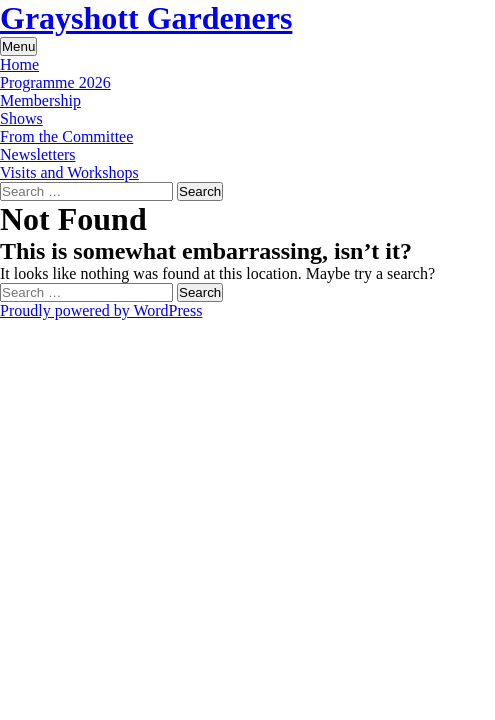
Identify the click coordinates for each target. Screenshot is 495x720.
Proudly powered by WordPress (101, 310)
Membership (40, 100)
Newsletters (38, 154)
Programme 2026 (55, 82)
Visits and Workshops (69, 172)
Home (19, 64)
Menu (18, 46)
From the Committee (66, 136)
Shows (21, 118)
